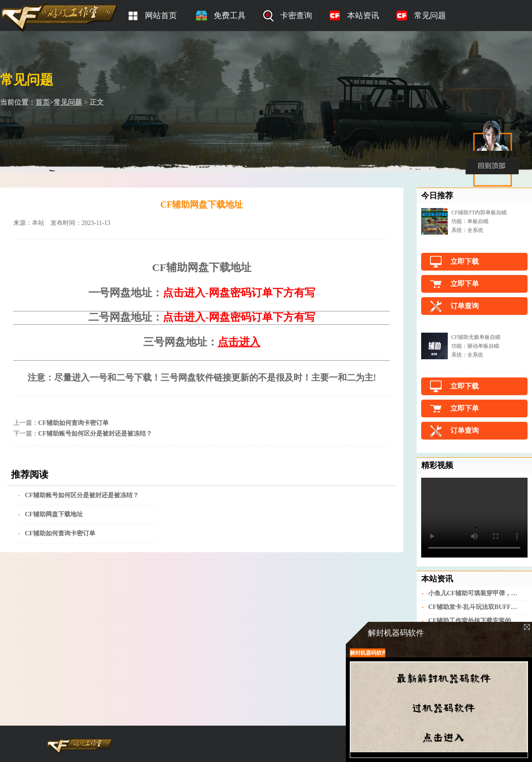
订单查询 (465, 306)
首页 (43, 102)
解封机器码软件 (368, 653)
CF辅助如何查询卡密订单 (73, 423)
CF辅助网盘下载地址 (54, 514)
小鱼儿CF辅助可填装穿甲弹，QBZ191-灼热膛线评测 (474, 593)
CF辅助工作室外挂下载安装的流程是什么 (474, 621)
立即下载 (465, 261)
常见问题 (68, 102)
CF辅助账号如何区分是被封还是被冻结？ (95, 434)
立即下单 (465, 284)
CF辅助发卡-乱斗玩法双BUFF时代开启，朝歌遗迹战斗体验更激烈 (474, 607)
